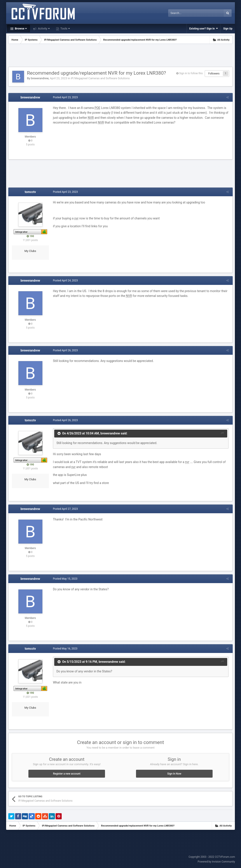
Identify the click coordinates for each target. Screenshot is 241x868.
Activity (43, 28)
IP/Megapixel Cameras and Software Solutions (100, 78)
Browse (21, 28)
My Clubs (30, 251)
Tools (65, 28)
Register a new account (67, 774)
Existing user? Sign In (204, 28)
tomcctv (30, 192)
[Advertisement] (120, 56)
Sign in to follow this (191, 73)
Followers (214, 74)
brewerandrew (40, 78)
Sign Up (228, 29)
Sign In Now (174, 774)
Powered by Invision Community (216, 862)
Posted (65, 97)
